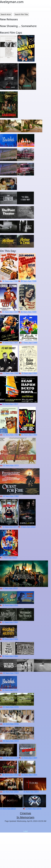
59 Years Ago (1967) (11, 673)
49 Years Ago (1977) (11, 741)
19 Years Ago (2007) (31, 792)
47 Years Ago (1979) (11, 758)
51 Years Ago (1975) (11, 707)
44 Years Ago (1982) (11, 496)
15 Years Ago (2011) (10, 527)
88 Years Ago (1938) (29, 281)
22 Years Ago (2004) (11, 792)
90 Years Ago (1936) (10, 281)
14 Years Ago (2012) (8, 809)
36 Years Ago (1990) (10, 775)
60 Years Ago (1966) (29, 435)
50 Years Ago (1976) (11, 724)
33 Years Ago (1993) (29, 775)
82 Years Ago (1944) (29, 312)
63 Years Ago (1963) (11, 435)
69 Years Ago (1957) (10, 404)
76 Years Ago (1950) (29, 373)
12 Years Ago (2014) (33, 809)
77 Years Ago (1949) (29, 342)
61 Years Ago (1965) (10, 622)
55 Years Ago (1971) (11, 465)
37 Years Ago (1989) (29, 758)
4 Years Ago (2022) (28, 527)
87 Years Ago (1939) (10, 312)
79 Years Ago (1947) (10, 342)
